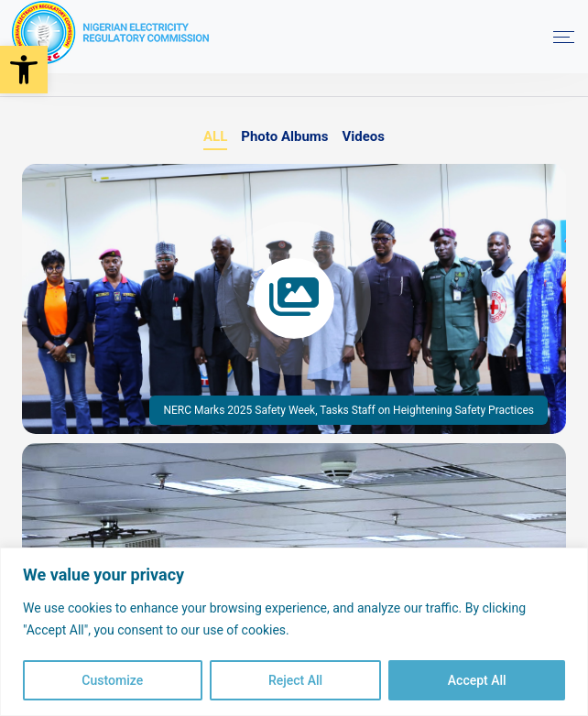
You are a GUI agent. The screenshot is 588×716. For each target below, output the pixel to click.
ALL (215, 136)
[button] (24, 70)
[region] (294, 632)
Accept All (477, 680)
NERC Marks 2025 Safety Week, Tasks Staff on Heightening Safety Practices (348, 410)
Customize (112, 680)
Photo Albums (284, 136)
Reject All (295, 680)
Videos (364, 136)
